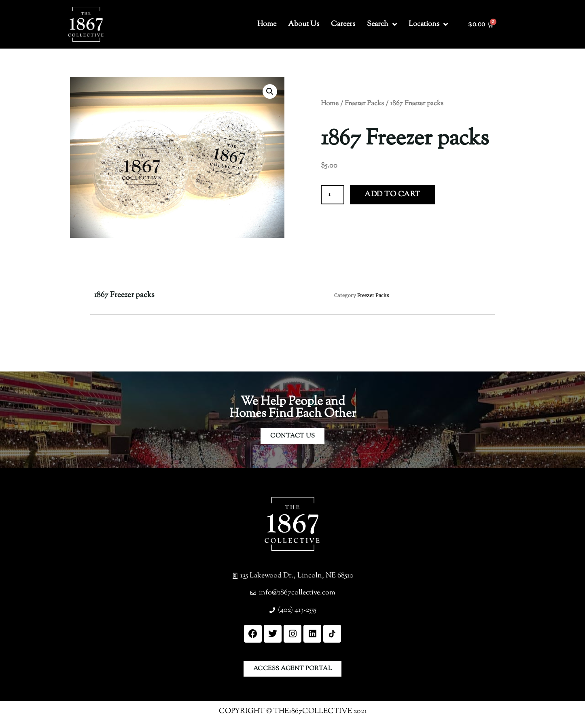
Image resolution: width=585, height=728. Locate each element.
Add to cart (392, 195)
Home (267, 24)
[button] (270, 91)
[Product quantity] (333, 195)
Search (382, 24)
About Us (304, 24)
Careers (343, 24)
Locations (428, 24)
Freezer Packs (364, 104)
